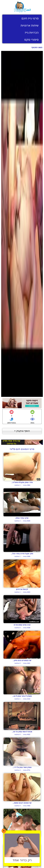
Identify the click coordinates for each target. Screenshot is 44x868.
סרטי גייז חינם (30, 18)
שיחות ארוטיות (30, 25)
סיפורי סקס (31, 40)
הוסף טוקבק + (22, 431)
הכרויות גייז (32, 32)
